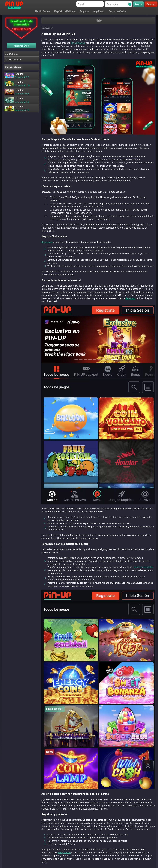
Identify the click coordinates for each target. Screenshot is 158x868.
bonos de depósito (143, 567)
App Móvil (99, 11)
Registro (151, 4)
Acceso (138, 4)
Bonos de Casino (118, 11)
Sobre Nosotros (13, 59)
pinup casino (64, 852)
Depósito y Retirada (65, 11)
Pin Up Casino (42, 11)
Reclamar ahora (21, 46)
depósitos (130, 298)
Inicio (98, 21)
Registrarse (47, 242)
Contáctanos (12, 54)
